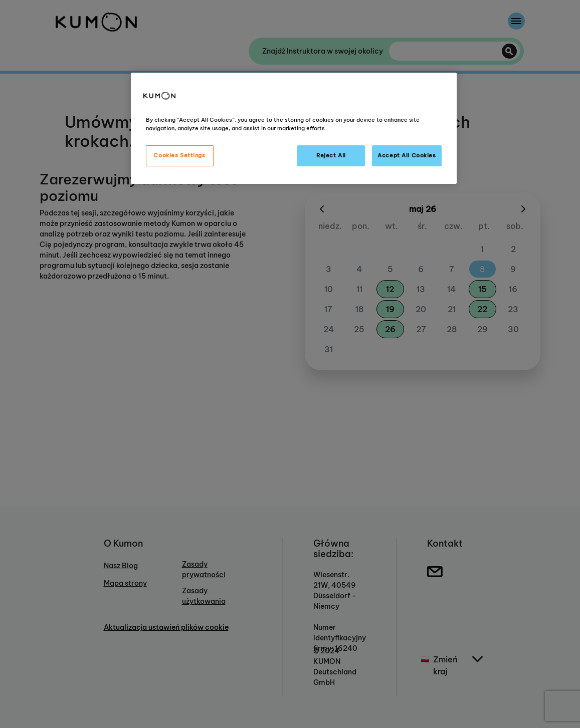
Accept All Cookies (407, 155)
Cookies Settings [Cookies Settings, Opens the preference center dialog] (179, 155)
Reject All (331, 155)
